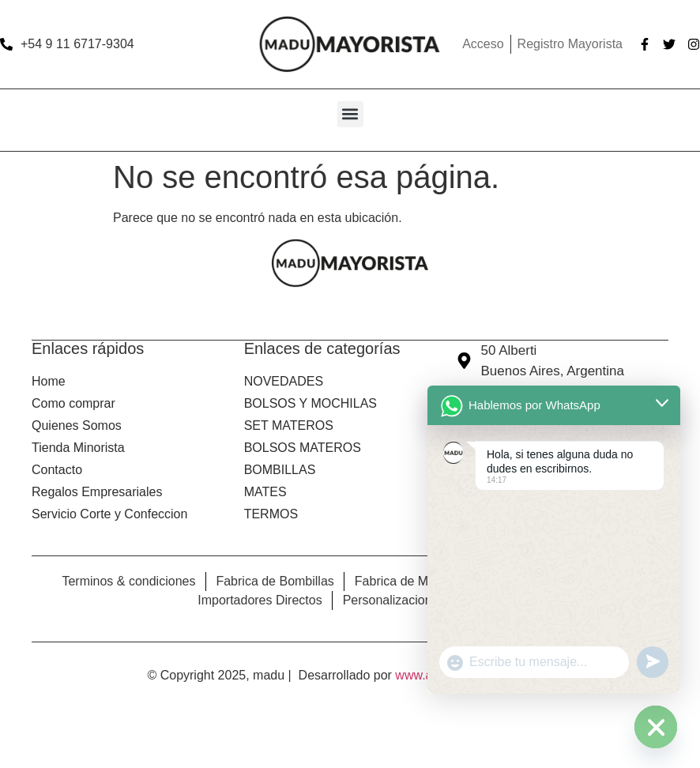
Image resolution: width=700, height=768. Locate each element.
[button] (350, 114)
